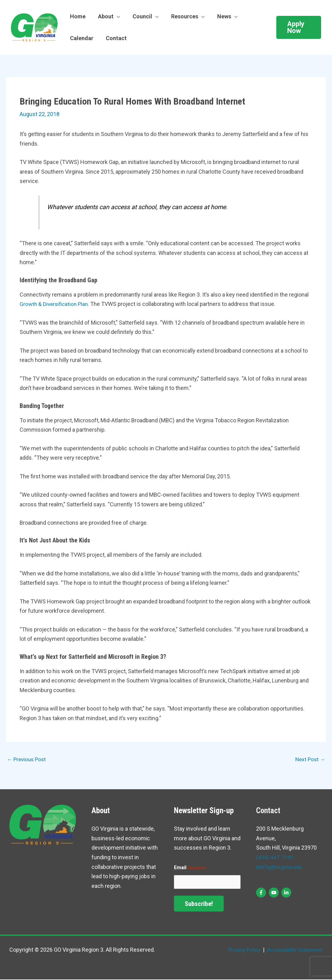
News (219, 16)
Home (77, 16)
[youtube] (275, 893)
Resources (180, 16)
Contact (114, 38)
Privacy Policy (240, 950)
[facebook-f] (262, 893)
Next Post (309, 760)
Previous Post (28, 760)
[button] (298, 27)
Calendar (81, 38)
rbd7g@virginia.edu (280, 867)
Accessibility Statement (292, 950)
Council (139, 16)
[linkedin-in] (287, 893)
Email (190, 868)
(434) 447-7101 (275, 858)
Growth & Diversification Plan (55, 304)
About (104, 16)
